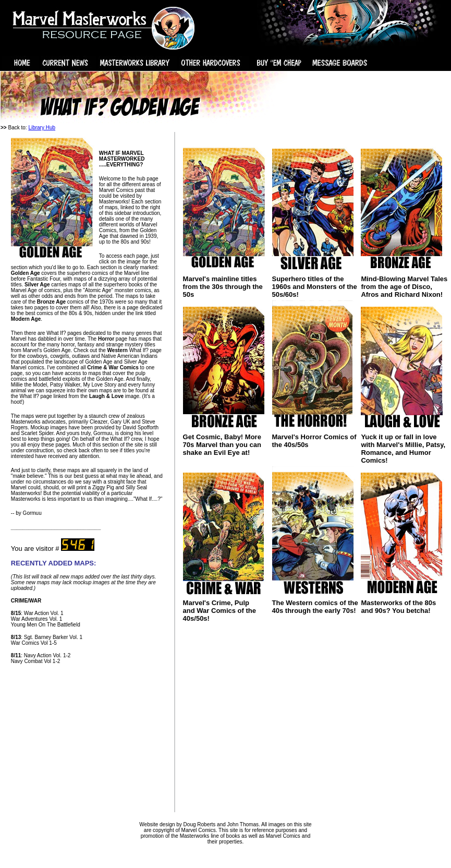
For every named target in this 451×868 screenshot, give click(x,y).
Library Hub (42, 128)
